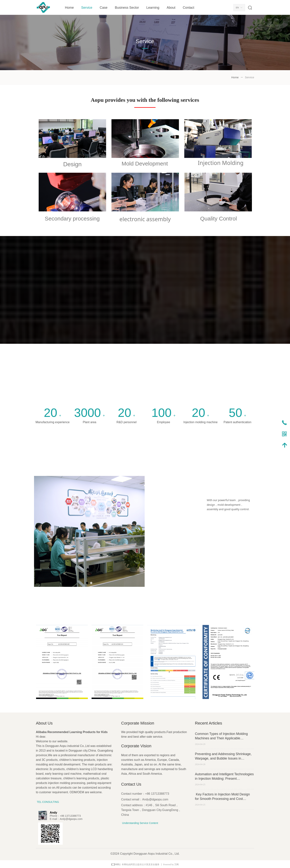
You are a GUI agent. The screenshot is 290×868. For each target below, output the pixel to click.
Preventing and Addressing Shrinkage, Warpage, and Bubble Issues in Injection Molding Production (223, 756)
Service (249, 77)
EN (237, 8)
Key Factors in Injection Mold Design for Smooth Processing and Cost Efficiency (222, 797)
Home (235, 77)
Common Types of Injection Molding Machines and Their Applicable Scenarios (221, 736)
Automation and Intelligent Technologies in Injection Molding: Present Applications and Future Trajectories (224, 777)
